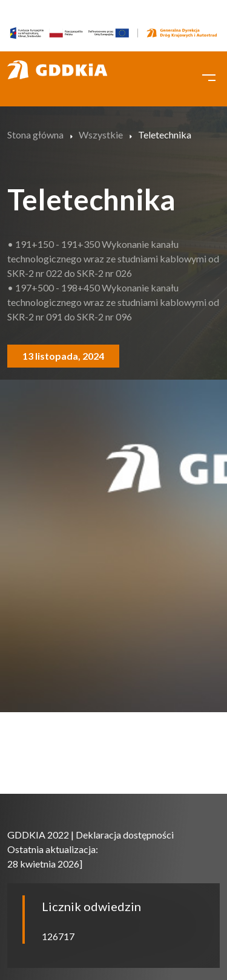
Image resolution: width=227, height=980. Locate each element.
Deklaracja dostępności (125, 835)
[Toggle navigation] (209, 76)
